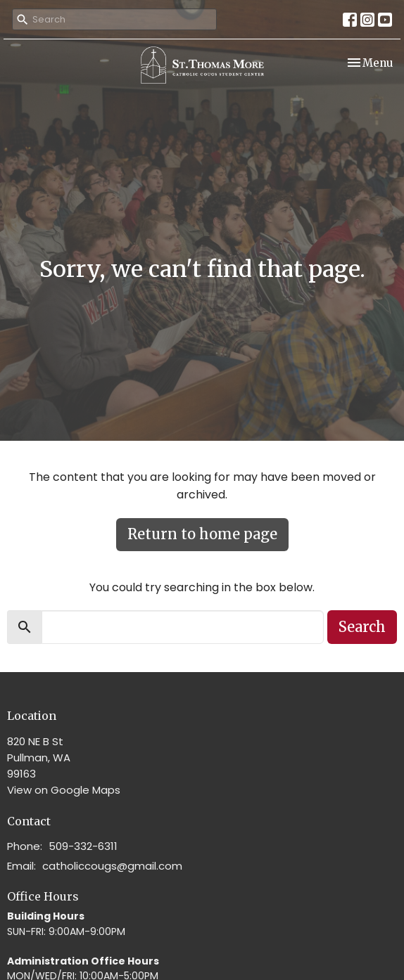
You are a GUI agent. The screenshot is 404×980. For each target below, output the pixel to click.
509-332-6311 (83, 846)
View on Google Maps (64, 790)
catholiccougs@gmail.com (112, 866)
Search (362, 627)
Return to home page (202, 534)
